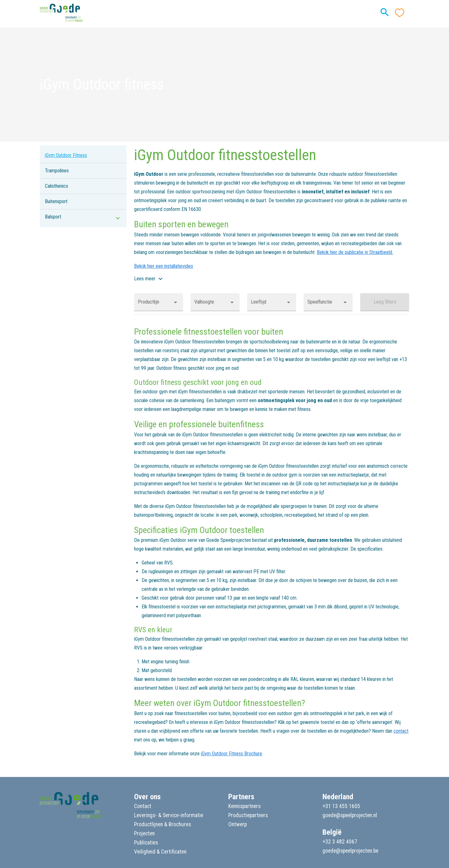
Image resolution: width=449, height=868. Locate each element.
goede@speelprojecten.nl (350, 815)
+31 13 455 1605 (341, 806)
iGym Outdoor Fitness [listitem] (66, 155)
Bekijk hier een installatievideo (164, 266)
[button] (159, 302)
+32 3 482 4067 (340, 842)
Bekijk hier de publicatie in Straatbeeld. (355, 252)
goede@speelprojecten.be (350, 851)
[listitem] (83, 217)
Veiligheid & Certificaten (160, 852)
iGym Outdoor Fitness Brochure (232, 754)
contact (401, 731)
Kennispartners (244, 806)
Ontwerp (238, 824)
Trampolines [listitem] (57, 171)
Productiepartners (248, 815)
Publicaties (146, 843)
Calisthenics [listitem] (57, 186)
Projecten (144, 833)
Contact (143, 806)
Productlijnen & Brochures (162, 824)
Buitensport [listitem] (56, 201)
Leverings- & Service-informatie (169, 815)
